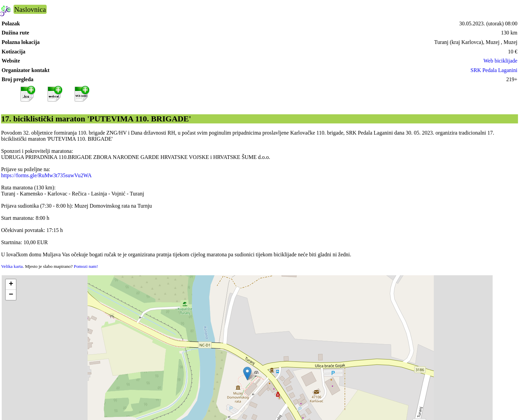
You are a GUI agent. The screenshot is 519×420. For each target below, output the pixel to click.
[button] (247, 374)
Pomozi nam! (86, 266)
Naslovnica (30, 9)
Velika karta (12, 266)
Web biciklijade (500, 61)
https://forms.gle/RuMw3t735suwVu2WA (46, 175)
